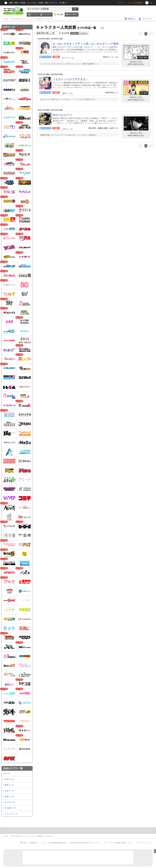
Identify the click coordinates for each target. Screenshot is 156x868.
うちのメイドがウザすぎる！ (71, 79)
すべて (7, 773)
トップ (34, 14)
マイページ (147, 19)
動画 (11, 3)
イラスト (47, 14)
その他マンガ (10, 808)
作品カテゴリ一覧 (13, 768)
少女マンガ (9, 791)
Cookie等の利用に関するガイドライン (85, 843)
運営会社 (23, 843)
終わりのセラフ (62, 115)
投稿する (132, 19)
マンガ (60, 14)
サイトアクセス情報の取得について (118, 843)
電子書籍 (73, 14)
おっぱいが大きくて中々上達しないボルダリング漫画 (86, 44)
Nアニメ (54, 3)
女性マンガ (9, 796)
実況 (47, 3)
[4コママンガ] (68, 58)
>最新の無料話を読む (136, 64)
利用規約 (34, 843)
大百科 (41, 3)
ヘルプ (43, 843)
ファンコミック (11, 814)
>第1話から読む (136, 62)
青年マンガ (9, 785)
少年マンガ (9, 779)
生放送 (23, 3)
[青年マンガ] (67, 93)
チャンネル (32, 3)
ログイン (122, 3)
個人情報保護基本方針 (58, 843)
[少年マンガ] (67, 129)
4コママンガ (10, 802)
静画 (16, 3)
